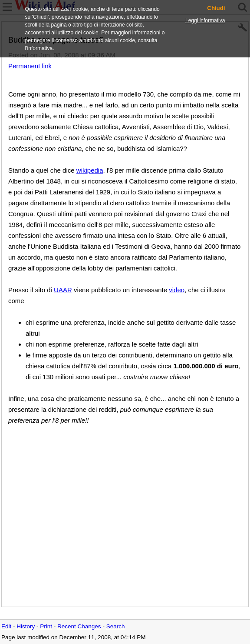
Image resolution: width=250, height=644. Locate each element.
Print (46, 626)
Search (116, 626)
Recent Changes (79, 626)
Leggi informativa (205, 20)
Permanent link (30, 66)
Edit (6, 626)
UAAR (63, 290)
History (26, 626)
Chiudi (216, 8)
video (177, 290)
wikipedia (90, 170)
